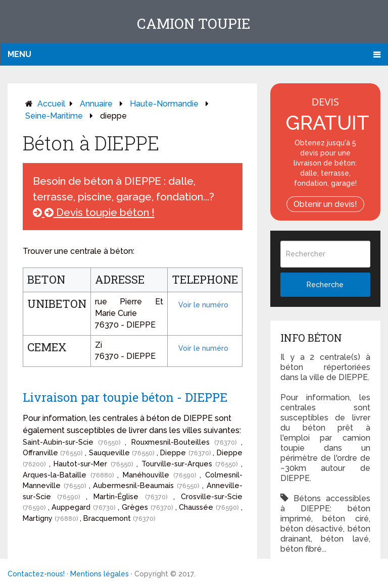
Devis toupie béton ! (94, 212)
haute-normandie (164, 104)
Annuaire (96, 104)
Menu (19, 54)
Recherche (325, 285)
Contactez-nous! (36, 574)
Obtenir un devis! (325, 204)
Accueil (51, 104)
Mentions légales (100, 574)
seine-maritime (54, 116)
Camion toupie (194, 23)
